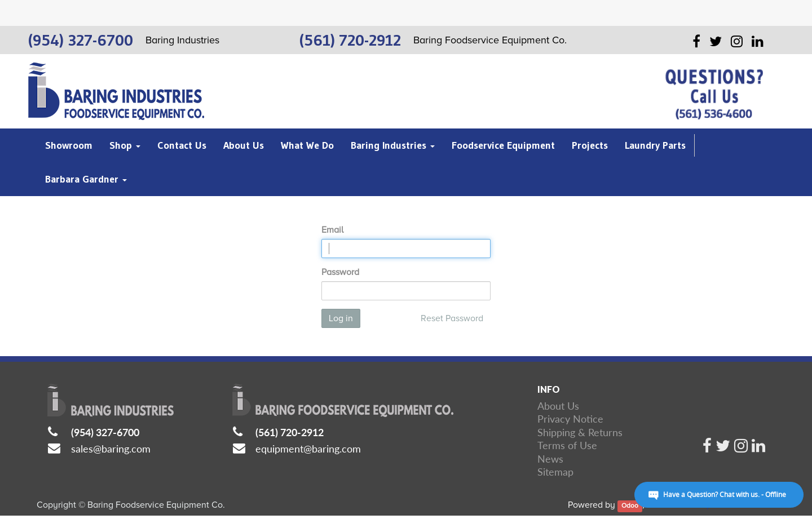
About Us (558, 406)
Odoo (630, 506)
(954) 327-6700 (105, 432)
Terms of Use (567, 445)
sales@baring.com (111, 449)
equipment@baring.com (308, 449)
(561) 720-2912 (290, 432)
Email (332, 230)
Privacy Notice (570, 419)
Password (340, 272)
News (550, 459)
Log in (341, 318)
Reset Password (452, 318)
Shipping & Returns (580, 432)
